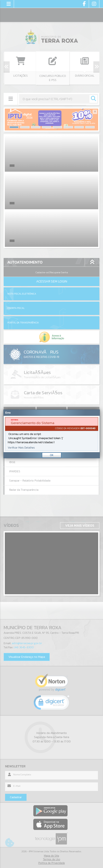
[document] (52, 434)
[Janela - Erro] (52, 434)
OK (52, 455)
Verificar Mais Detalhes (21, 448)
